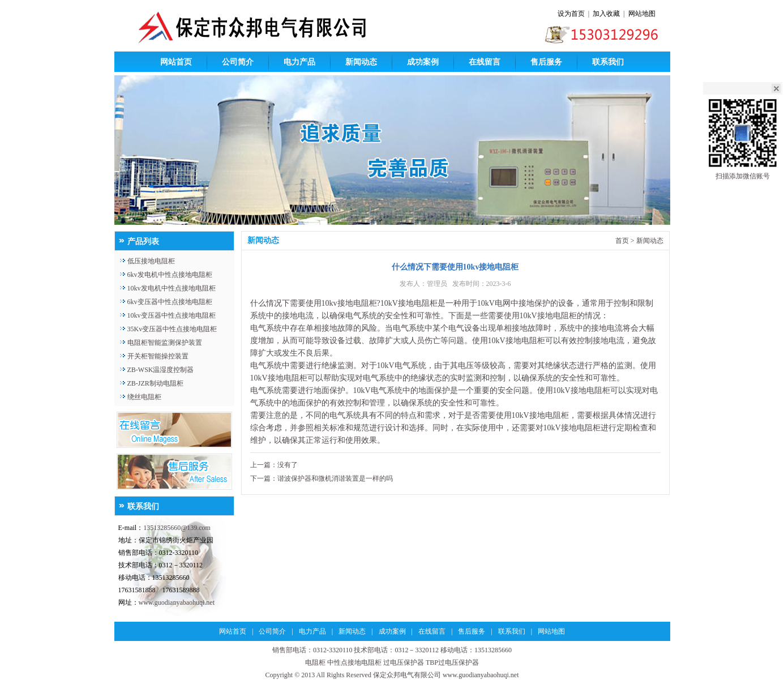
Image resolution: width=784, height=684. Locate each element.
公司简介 (238, 62)
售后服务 (546, 62)
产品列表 (143, 241)
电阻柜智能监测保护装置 (165, 343)
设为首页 (571, 14)
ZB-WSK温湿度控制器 (161, 370)
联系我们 (608, 62)
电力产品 (299, 62)
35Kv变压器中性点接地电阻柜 (172, 329)
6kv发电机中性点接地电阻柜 (170, 275)
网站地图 (642, 14)
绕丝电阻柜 (144, 397)
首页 (622, 241)
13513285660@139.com (177, 528)
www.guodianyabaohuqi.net (177, 602)
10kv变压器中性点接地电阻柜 (172, 315)
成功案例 (423, 62)
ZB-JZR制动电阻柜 (155, 383)
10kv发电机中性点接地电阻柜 (172, 288)
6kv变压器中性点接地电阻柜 (170, 302)
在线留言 (485, 62)
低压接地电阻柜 (151, 261)
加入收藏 (606, 14)
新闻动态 (361, 62)
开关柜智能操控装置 (158, 356)
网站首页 (176, 62)
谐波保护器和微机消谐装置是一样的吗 (335, 478)
